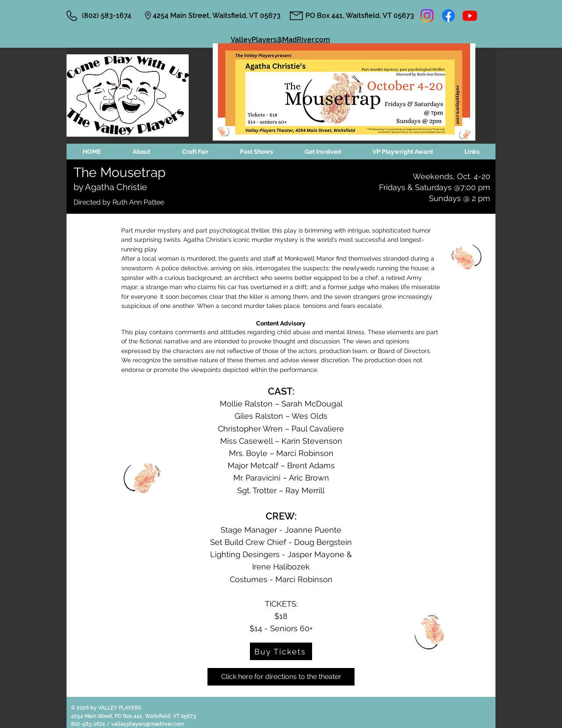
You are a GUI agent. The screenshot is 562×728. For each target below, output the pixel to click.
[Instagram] (427, 16)
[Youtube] (470, 16)
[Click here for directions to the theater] (281, 677)
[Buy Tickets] (281, 651)
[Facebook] (448, 16)
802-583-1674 (89, 724)
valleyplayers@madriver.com (148, 724)
